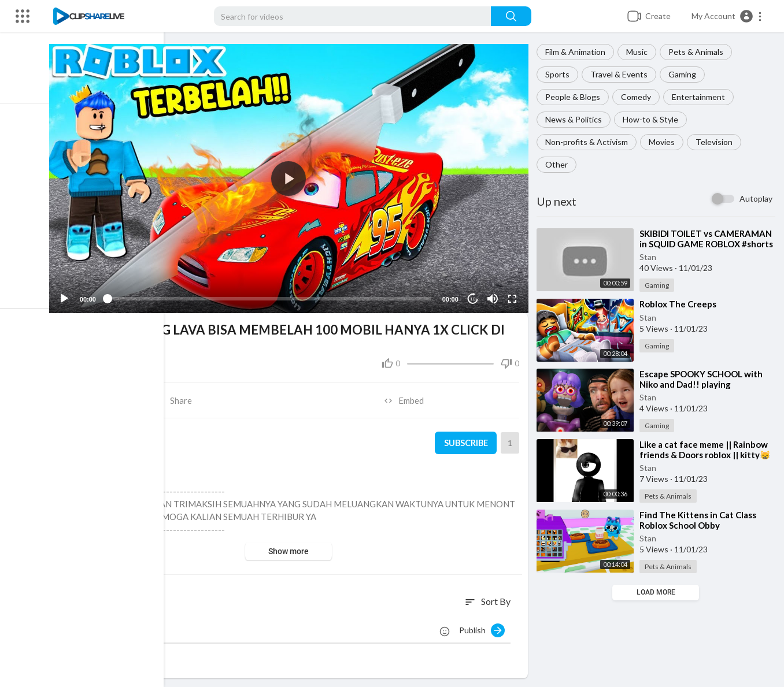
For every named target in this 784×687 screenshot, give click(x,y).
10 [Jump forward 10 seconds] (474, 296)
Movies (663, 142)
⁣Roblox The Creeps (680, 304)
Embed (407, 398)
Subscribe (466, 440)
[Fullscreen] (513, 296)
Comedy (638, 97)
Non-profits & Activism (588, 142)
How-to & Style (652, 119)
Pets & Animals (698, 52)
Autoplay (756, 198)
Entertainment (700, 97)
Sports (559, 74)
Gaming (684, 74)
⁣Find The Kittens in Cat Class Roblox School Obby (700, 520)
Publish (484, 627)
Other (558, 164)
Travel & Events (621, 74)
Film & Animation (577, 52)
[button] (727, 16)
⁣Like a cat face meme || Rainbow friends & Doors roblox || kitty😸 (707, 450)
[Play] (70, 296)
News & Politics (575, 119)
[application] (292, 177)
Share (178, 398)
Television (716, 142)
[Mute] (494, 296)
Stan (650, 257)
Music (639, 52)
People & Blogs (574, 97)
